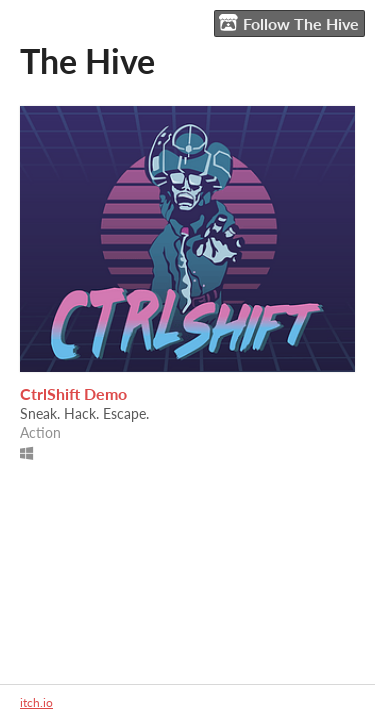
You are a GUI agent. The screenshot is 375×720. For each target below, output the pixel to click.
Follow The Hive (289, 23)
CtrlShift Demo (73, 393)
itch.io (36, 702)
